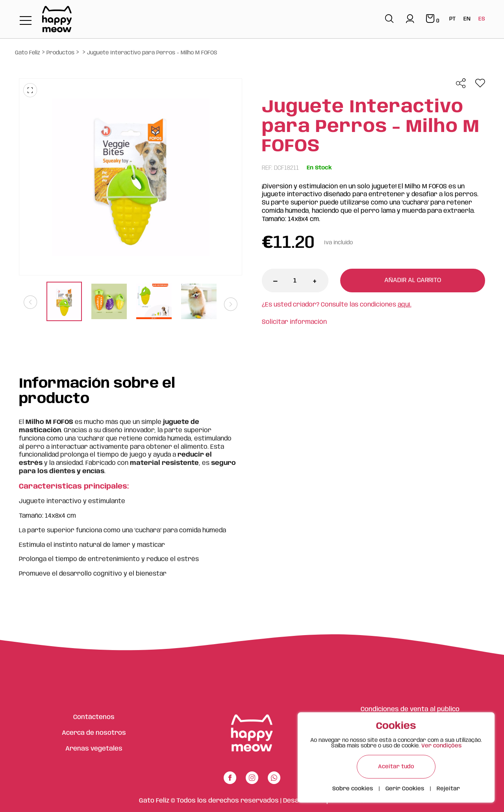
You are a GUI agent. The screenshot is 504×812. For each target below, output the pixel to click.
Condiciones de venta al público (410, 709)
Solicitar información (294, 322)
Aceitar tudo (396, 767)
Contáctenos (94, 717)
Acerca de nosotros (94, 733)
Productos (60, 53)
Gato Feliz (28, 53)
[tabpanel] (64, 302)
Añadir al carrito (413, 280)
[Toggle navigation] (26, 21)
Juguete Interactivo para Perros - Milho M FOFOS (152, 53)
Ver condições (441, 746)
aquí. (405, 305)
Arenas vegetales (94, 749)
